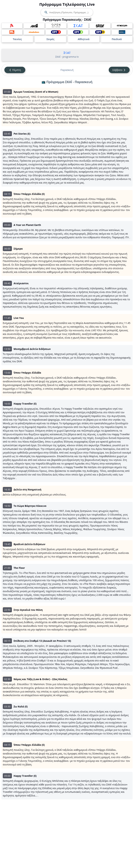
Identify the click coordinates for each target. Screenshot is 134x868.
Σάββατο (119, 70)
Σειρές (50, 39)
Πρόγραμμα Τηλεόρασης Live (67, 4)
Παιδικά (117, 39)
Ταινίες (17, 39)
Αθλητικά (83, 39)
